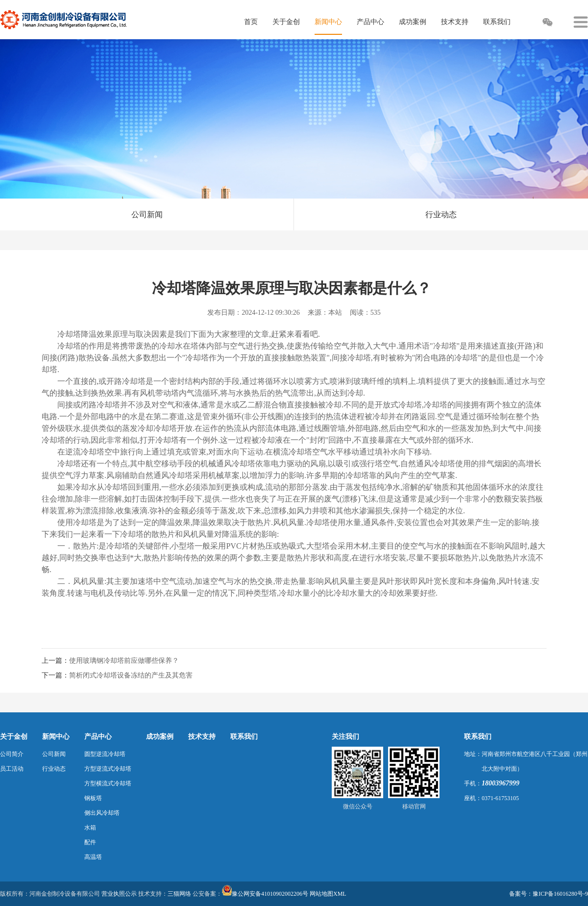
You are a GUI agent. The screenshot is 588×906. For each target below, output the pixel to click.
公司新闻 (147, 214)
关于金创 (14, 737)
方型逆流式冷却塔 (108, 769)
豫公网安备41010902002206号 (270, 894)
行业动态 (441, 214)
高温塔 (93, 857)
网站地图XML (328, 894)
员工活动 (12, 769)
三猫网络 (179, 894)
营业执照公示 (119, 894)
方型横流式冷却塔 (108, 783)
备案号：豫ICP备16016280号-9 (549, 894)
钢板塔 (93, 798)
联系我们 (244, 737)
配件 (90, 842)
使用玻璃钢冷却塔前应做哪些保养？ (124, 661)
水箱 (90, 828)
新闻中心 (56, 737)
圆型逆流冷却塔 (105, 754)
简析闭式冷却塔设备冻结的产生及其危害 (131, 675)
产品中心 (98, 737)
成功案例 (160, 737)
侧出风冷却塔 (102, 813)
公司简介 (12, 754)
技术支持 (202, 737)
